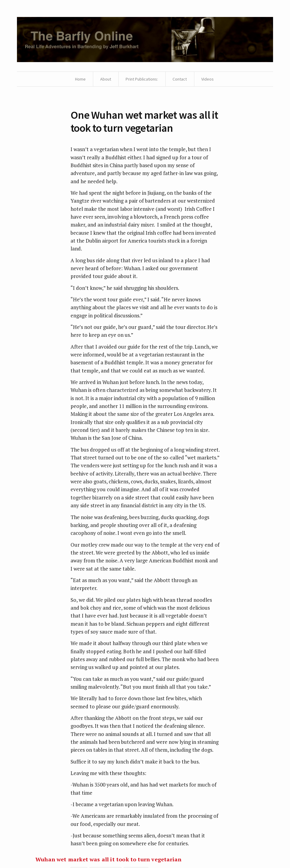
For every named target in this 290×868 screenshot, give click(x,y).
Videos (208, 79)
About (106, 79)
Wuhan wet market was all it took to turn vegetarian (108, 859)
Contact (180, 79)
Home (80, 79)
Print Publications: (142, 79)
